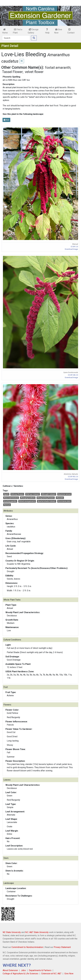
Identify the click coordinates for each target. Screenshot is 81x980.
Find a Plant (17, 31)
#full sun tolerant (32, 494)
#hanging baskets (28, 498)
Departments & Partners (40, 970)
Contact (71, 31)
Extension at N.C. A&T (51, 974)
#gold (6, 494)
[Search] (16, 38)
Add (6, 120)
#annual (7, 505)
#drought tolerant (49, 494)
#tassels (60, 498)
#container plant (64, 501)
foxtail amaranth (58, 68)
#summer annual (64, 494)
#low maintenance (11, 498)
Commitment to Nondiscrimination (27, 947)
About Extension (10, 970)
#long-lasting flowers (46, 498)
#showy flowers (17, 494)
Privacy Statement (62, 947)
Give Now (58, 31)
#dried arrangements (27, 501)
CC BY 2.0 (74, 247)
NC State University (12, 932)
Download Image (71, 249)
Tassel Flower (12, 72)
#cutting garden (10, 501)
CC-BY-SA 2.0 (73, 375)
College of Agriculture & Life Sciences (20, 974)
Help (47, 31)
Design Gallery (33, 31)
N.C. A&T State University (37, 932)
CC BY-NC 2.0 (73, 477)
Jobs (23, 970)
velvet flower (34, 72)
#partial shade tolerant (47, 501)
